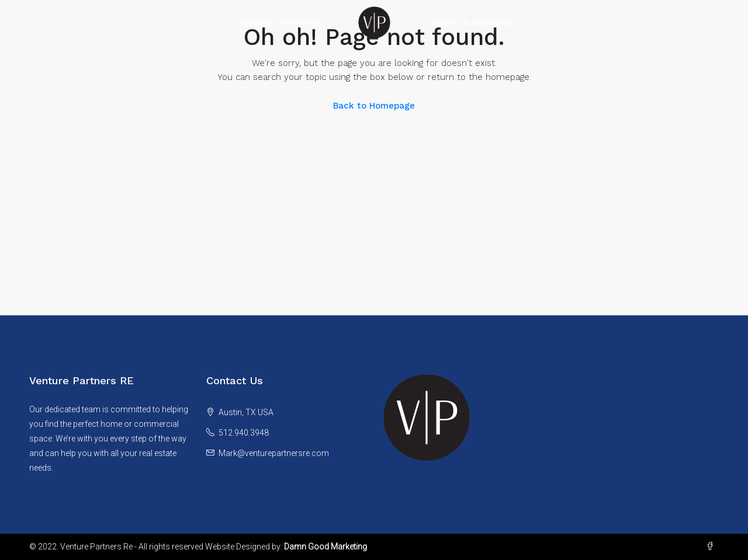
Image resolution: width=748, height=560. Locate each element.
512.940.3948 (244, 433)
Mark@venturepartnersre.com (274, 453)
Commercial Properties (471, 23)
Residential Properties (278, 23)
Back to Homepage (374, 106)
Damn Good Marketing (325, 547)
